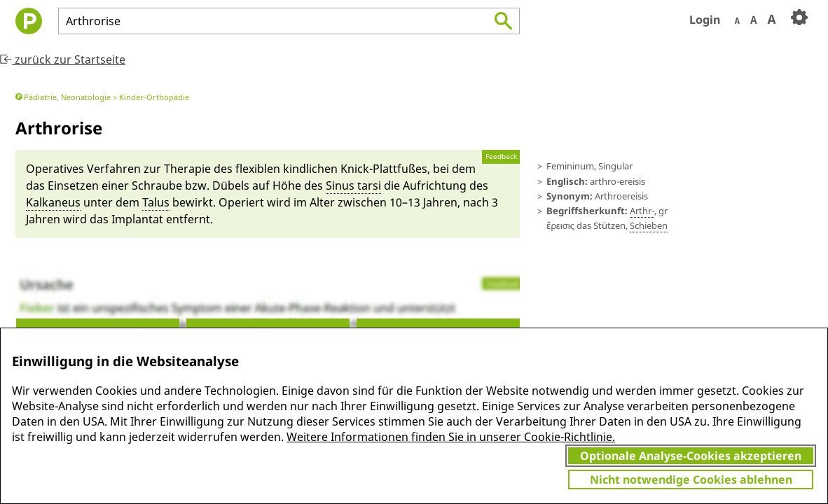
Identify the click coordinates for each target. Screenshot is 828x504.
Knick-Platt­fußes (384, 169)
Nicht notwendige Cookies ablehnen (691, 479)
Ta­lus (156, 202)
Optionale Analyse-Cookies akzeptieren (691, 456)
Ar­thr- (642, 211)
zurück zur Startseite (63, 59)
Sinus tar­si (353, 185)
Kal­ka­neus (53, 202)
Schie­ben (649, 225)
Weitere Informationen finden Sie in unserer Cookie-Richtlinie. (451, 437)
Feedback (501, 156)
